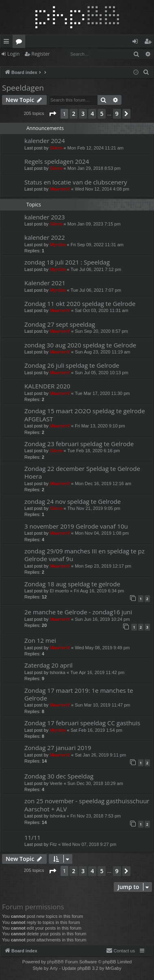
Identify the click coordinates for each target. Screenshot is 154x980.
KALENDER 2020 (47, 386)
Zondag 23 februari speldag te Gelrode (79, 444)
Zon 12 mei (40, 640)
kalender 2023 (45, 217)
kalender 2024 (45, 141)
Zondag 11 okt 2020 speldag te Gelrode (80, 304)
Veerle (56, 783)
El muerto (59, 591)
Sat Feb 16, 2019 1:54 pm (97, 730)
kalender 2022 (45, 237)
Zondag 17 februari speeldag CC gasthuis (82, 723)
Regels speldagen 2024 (57, 161)
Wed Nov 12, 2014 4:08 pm (102, 189)
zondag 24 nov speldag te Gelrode (73, 501)
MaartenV (60, 189)
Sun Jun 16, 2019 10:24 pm (102, 619)
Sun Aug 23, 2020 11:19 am (102, 352)
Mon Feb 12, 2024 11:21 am (95, 148)
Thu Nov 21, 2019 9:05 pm (94, 508)
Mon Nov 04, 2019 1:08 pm (102, 533)
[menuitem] (146, 72)
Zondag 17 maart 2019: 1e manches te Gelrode (79, 694)
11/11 (33, 837)
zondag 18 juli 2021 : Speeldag (67, 262)
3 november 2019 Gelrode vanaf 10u (76, 526)
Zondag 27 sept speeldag (60, 324)
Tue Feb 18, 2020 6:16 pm (94, 451)
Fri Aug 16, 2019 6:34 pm (99, 591)
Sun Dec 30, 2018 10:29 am (95, 783)
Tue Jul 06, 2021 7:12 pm (96, 269)
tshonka (57, 672)
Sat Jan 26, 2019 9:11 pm (100, 755)
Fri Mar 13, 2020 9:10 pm (100, 426)
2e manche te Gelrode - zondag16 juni (78, 612)
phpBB (54, 962)
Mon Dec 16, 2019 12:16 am (103, 483)
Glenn (56, 148)
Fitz (53, 844)
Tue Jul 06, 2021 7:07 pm (96, 290)
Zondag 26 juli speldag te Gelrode (72, 365)
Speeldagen (23, 88)
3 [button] (83, 114)
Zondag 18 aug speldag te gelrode (72, 584)
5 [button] (102, 114)
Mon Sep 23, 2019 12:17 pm (103, 566)
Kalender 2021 (45, 283)
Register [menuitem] (150, 43)
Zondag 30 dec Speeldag (59, 776)
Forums (21, 43)
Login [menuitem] (137, 43)
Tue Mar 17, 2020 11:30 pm (102, 393)
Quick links (8, 43)
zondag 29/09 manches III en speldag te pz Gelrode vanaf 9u (85, 555)
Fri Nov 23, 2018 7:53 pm (95, 816)
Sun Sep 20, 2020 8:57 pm (101, 331)
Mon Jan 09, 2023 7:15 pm (94, 224)
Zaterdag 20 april (49, 665)
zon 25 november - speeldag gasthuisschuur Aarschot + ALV (87, 805)
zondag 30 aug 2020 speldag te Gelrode (80, 345)
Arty (54, 968)
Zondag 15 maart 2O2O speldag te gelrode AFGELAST (85, 415)
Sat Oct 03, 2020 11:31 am (101, 310)
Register (40, 54)
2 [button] (74, 114)
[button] (52, 114)
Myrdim (57, 245)
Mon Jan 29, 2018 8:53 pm (94, 168)
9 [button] (117, 114)
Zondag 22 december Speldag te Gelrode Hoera (82, 472)
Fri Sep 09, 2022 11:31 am (97, 245)
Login (13, 54)
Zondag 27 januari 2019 (58, 748)
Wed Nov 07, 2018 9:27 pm (89, 844)
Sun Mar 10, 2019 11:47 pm (102, 705)
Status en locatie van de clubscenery (76, 182)
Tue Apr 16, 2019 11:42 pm (97, 672)
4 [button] (92, 114)
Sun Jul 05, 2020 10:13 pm (101, 373)
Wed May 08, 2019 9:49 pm (102, 648)
